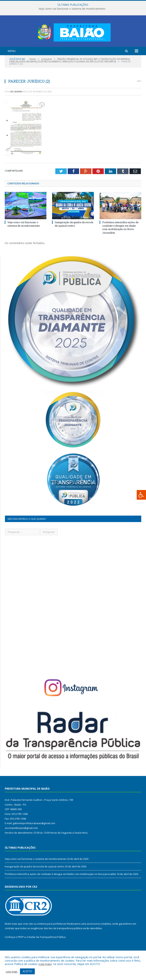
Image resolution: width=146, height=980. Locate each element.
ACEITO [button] (27, 971)
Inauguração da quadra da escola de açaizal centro (74, 239)
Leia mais (45, 964)
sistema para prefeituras (52, 938)
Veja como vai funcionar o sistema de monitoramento (72, 9)
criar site (28, 938)
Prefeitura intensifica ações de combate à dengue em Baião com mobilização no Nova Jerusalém (120, 242)
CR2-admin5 (16, 106)
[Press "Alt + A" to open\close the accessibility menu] (141, 495)
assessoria (93, 938)
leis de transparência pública (65, 943)
